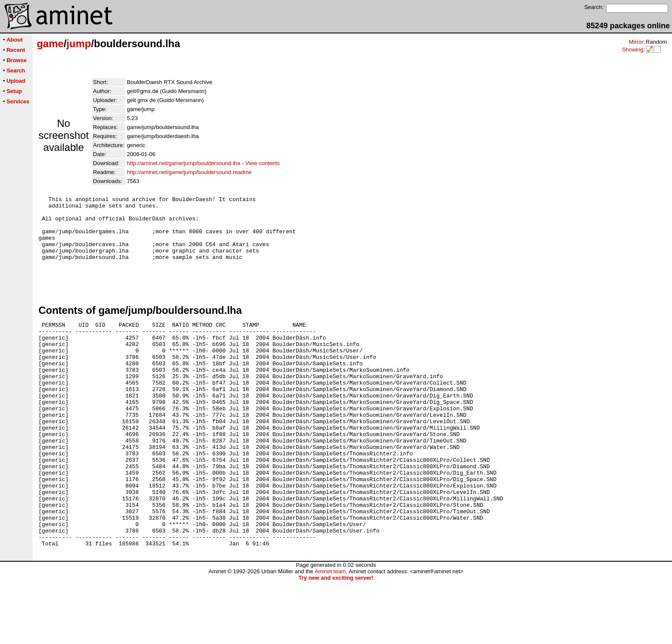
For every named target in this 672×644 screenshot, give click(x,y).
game (50, 44)
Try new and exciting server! (336, 641)
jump (79, 44)
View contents (262, 163)
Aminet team (330, 634)
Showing (633, 50)
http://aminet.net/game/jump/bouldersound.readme (189, 172)
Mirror (636, 42)
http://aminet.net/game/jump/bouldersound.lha (184, 163)
